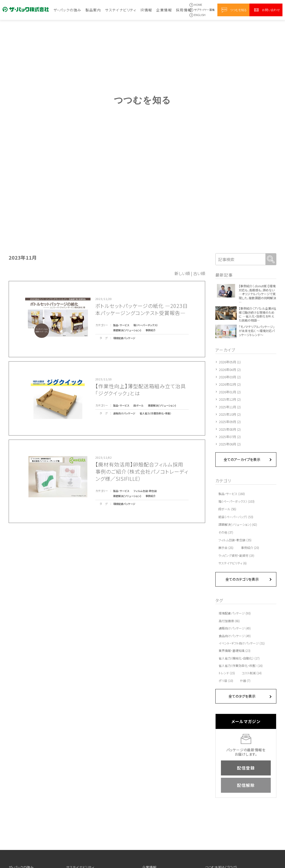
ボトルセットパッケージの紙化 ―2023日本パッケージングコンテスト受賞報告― (142, 309)
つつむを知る (238, 10)
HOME (198, 5)
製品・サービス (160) (232, 494)
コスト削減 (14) (252, 673)
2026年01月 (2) (230, 392)
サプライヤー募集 (204, 10)
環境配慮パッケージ (124, 338)
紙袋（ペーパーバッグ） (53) (236, 517)
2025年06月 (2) (230, 444)
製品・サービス (121, 325)
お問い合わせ (271, 10)
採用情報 (184, 10)
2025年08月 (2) (230, 429)
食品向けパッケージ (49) (235, 636)
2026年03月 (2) (230, 377)
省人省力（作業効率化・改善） (155, 413)
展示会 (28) (226, 548)
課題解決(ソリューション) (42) (238, 524)
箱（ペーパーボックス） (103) (236, 501)
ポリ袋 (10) (226, 681)
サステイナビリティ (121, 10)
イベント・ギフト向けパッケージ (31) (242, 643)
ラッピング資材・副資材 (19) (236, 555)
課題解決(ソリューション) (127, 330)
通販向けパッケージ (124, 413)
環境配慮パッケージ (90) (235, 613)
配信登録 (246, 768)
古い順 (199, 273)
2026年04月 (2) (230, 370)
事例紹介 (151, 330)
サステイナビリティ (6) (232, 563)
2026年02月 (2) (230, 384)
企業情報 (164, 10)
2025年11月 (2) (230, 407)
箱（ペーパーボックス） (146, 325)
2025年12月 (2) (230, 399)
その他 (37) (226, 532)
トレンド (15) (227, 673)
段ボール (139, 405)
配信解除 (246, 785)
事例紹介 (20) (250, 548)
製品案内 (93, 10)
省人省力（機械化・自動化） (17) (239, 658)
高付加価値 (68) (229, 621)
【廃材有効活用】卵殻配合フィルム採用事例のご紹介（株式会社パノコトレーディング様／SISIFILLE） (142, 472)
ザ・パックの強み (67, 10)
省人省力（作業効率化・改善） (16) (241, 666)
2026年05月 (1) (230, 362)
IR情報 (146, 10)
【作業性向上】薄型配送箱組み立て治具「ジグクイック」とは (141, 390)
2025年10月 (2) (230, 414)
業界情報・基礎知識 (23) (235, 651)
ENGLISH (200, 15)
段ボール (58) (227, 509)
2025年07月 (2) (230, 437)
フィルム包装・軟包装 (145, 491)
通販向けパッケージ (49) (235, 628)
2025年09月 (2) (230, 422)
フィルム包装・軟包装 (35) (235, 540)
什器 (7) (245, 681)
